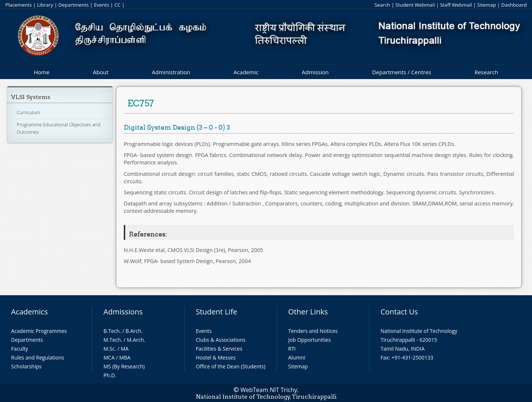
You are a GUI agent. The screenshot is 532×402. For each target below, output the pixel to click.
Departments (74, 5)
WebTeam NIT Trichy (269, 390)
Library (45, 5)
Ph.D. (110, 375)
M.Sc (109, 349)
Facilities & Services (219, 349)
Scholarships (26, 366)
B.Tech (112, 331)
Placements (18, 5)
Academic (246, 72)
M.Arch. (136, 340)
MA (125, 349)
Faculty (20, 349)
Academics (29, 312)
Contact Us (399, 312)
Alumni (297, 357)
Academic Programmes (39, 331)
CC (117, 5)
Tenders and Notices (313, 331)
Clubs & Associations (221, 340)
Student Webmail (415, 5)
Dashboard (514, 5)
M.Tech (112, 340)
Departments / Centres (402, 72)
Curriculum (28, 112)
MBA (125, 357)
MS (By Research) (124, 366)
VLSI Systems (31, 97)
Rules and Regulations (38, 357)
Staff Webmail (456, 5)
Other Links (308, 312)
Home (41, 72)
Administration (171, 72)
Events (101, 5)
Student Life (216, 312)
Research (486, 72)
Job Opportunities (309, 340)
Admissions (123, 312)
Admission (315, 72)
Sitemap (487, 5)
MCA (109, 357)
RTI (292, 349)
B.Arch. (134, 331)
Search (382, 5)
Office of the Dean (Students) (231, 366)
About (100, 72)
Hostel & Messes (216, 357)
